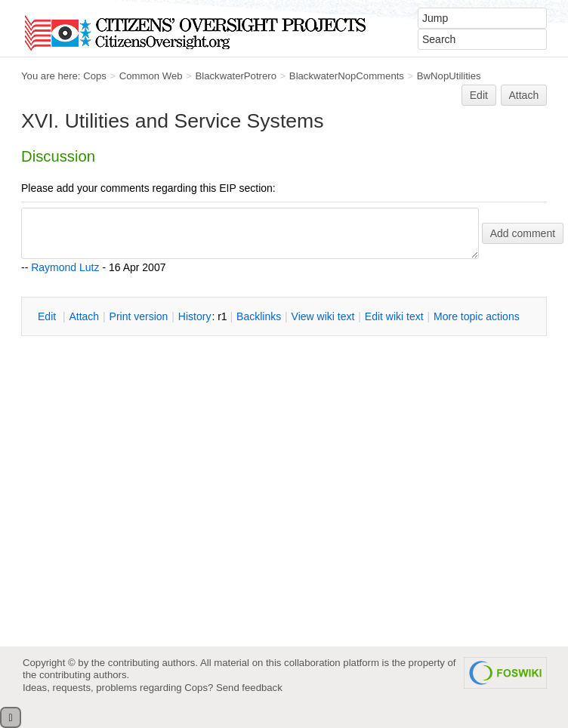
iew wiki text (323, 316)
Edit (479, 95)
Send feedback (249, 688)
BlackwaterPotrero (236, 76)
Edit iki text (394, 316)
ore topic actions (477, 316)
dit (48, 316)
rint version (139, 316)
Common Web (151, 76)
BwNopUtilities (449, 76)
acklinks (259, 316)
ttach (84, 316)
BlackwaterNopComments (347, 76)
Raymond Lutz (65, 267)
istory (195, 316)
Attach (524, 95)
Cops (95, 76)
